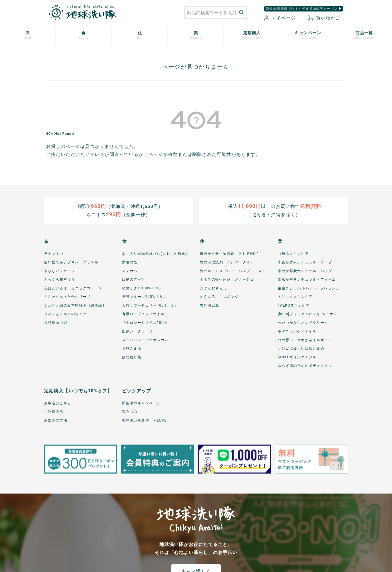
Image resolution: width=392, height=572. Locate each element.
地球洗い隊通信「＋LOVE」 (146, 420)
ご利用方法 (54, 412)
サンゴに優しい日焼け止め (301, 348)
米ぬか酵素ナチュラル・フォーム (307, 279)
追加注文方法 (56, 420)
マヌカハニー (134, 271)
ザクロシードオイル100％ (145, 323)
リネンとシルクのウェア (65, 314)
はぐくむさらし (213, 288)
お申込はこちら (58, 403)
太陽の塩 (130, 262)
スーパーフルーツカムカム (145, 340)
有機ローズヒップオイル (143, 314)
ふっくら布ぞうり (59, 279)
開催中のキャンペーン (141, 403)
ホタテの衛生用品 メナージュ (227, 279)
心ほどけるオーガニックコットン (73, 288)
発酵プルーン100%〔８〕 (144, 297)
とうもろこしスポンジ (219, 297)
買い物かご (324, 18)
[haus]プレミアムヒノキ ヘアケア (307, 314)
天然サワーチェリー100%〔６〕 (150, 305)
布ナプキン (54, 254)
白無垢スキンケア (293, 254)
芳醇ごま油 (132, 348)
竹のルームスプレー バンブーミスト (233, 271)
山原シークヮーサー (139, 331)
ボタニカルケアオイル (297, 331)
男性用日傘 (209, 305)
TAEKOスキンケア (294, 305)
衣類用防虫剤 (56, 323)
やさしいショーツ (59, 271)
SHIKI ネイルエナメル (297, 357)
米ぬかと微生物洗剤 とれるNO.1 (229, 254)
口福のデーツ (134, 279)
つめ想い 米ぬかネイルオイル (305, 340)
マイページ (280, 18)
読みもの (130, 412)
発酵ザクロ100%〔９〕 (142, 288)
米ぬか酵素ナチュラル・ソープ (305, 262)
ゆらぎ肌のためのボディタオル (305, 366)
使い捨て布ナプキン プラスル (71, 262)
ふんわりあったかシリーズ (67, 297)
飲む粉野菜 (132, 357)
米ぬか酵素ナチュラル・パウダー (307, 271)
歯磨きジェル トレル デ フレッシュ (309, 288)
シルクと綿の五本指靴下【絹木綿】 (75, 305)
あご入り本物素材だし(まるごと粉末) (155, 254)
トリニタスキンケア (295, 297)
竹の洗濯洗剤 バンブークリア (227, 262)
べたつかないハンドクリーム (303, 323)
